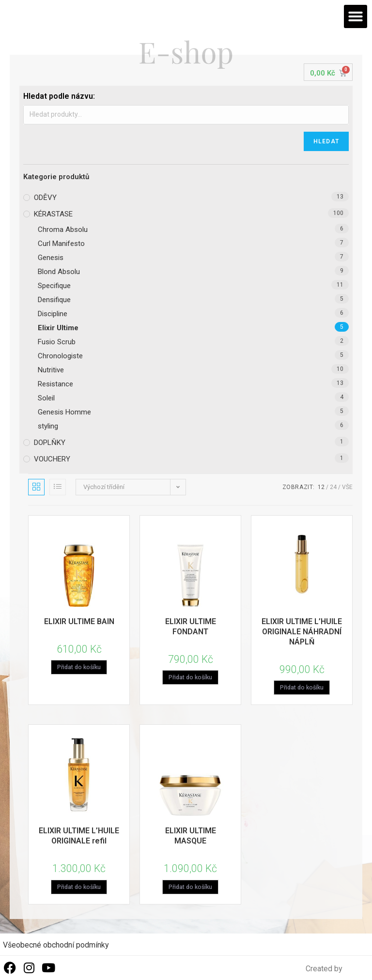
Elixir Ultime (58, 328)
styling (48, 426)
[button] (356, 16)
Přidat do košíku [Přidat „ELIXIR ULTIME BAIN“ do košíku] (79, 668)
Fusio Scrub (57, 342)
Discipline (53, 314)
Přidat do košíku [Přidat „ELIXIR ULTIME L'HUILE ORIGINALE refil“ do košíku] (79, 888)
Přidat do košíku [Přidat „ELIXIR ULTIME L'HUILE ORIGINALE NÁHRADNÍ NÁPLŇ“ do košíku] (302, 688)
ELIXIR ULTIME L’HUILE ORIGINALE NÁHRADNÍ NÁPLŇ (302, 632)
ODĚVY (45, 198)
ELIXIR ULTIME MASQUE (191, 836)
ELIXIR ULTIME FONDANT (191, 627)
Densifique (54, 300)
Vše (347, 487)
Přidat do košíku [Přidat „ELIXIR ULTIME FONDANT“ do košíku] (190, 678)
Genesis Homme (64, 412)
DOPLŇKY (50, 443)
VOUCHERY (52, 459)
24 (333, 487)
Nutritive (51, 370)
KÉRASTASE (53, 214)
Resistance (55, 384)
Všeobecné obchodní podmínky (56, 945)
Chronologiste (60, 356)
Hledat (326, 141)
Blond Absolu (59, 272)
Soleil (46, 398)
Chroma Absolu (63, 230)
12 (321, 487)
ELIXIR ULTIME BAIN (79, 621)
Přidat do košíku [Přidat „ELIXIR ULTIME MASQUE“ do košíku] (190, 888)
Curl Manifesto (61, 244)
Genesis (51, 258)
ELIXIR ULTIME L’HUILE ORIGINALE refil (79, 836)
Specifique (54, 286)
